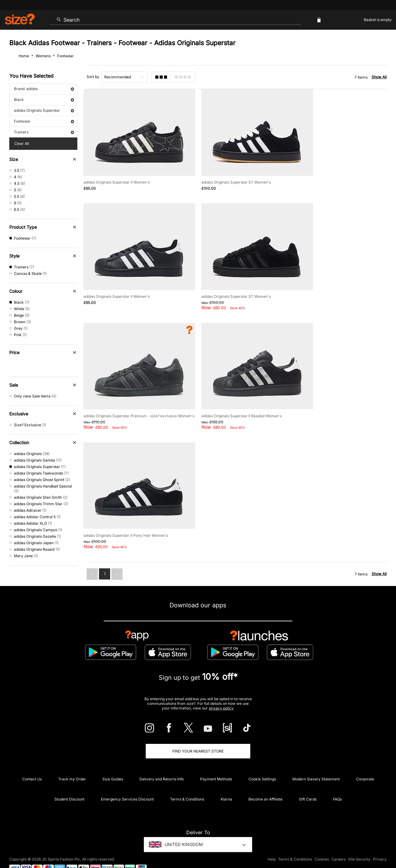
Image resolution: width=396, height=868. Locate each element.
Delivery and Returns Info (162, 765)
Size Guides (113, 765)
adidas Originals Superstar (44, 110)
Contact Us (32, 765)
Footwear (44, 121)
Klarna (226, 785)
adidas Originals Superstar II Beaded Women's (336, 278)
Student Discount (69, 785)
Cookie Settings (262, 765)
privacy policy (221, 694)
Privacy (380, 845)
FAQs (337, 785)
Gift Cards (308, 785)
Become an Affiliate (265, 785)
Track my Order (72, 765)
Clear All (22, 143)
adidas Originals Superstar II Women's (117, 173)
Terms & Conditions (187, 785)
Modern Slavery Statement (316, 765)
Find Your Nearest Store (198, 737)
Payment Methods (216, 765)
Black (44, 100)
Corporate (365, 765)
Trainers (44, 132)
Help (272, 845)
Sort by (93, 77)
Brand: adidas (44, 89)
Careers (338, 845)
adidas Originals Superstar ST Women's (224, 173)
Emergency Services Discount (127, 785)
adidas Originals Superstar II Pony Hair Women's (126, 394)
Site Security (359, 845)
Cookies (322, 845)
